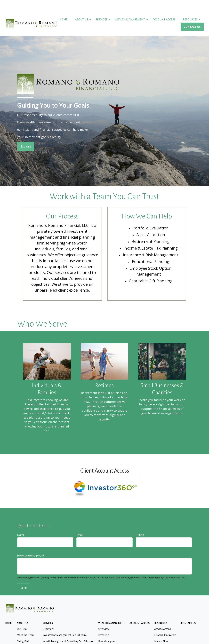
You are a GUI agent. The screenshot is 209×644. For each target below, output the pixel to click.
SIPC (116, 603)
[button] (64, 8)
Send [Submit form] (24, 576)
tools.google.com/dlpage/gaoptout (58, 632)
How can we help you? (31, 544)
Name (21, 523)
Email (80, 523)
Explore (26, 135)
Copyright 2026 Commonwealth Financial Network (62, 638)
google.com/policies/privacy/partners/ (112, 629)
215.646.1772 (110, 590)
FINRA (109, 603)
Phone (140, 523)
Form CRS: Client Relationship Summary (29, 619)
